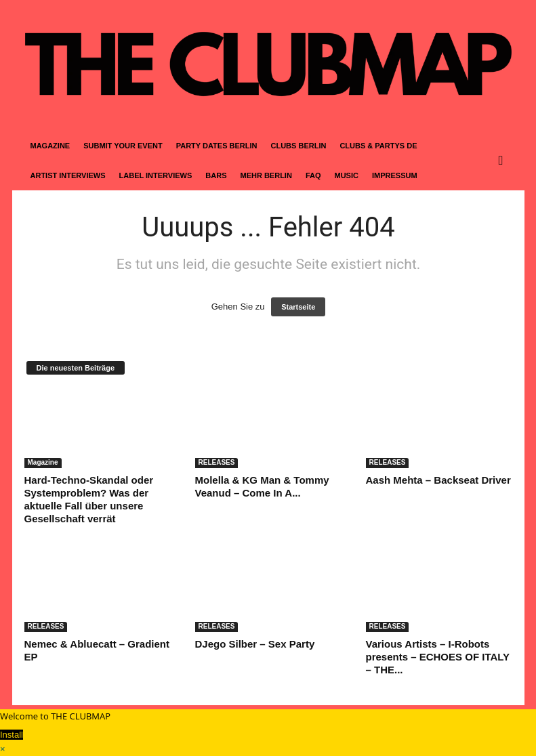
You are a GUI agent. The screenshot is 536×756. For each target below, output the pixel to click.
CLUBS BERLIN (299, 146)
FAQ (313, 175)
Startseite (298, 307)
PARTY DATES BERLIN (217, 146)
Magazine (43, 462)
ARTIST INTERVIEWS (68, 175)
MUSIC (347, 175)
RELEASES (217, 462)
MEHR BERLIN (266, 175)
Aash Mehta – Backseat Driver (438, 480)
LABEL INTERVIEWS (156, 175)
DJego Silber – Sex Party (255, 644)
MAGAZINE (50, 146)
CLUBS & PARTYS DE (378, 146)
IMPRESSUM (395, 175)
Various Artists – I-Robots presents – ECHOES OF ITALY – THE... (438, 657)
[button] (504, 161)
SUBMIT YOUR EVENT (123, 146)
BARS (216, 175)
